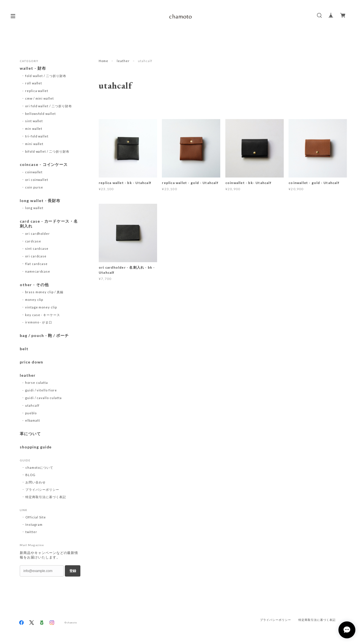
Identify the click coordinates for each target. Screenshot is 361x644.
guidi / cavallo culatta (43, 398)
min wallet (34, 129)
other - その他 (34, 285)
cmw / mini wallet (39, 98)
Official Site (36, 517)
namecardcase (38, 271)
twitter (31, 532)
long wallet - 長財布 (40, 201)
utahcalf (32, 405)
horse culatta (37, 383)
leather (123, 61)
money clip (34, 300)
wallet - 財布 (35, 68)
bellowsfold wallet (40, 114)
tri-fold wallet (37, 136)
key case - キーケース (43, 315)
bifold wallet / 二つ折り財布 (47, 151)
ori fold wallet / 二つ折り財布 (49, 106)
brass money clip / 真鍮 (44, 292)
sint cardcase (37, 248)
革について (30, 434)
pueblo (31, 413)
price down (31, 362)
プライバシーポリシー (42, 489)
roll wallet (34, 83)
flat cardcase (36, 264)
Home (104, 61)
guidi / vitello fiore (41, 390)
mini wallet (34, 144)
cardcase (33, 241)
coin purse (34, 187)
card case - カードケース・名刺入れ (49, 224)
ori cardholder (38, 234)
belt (24, 349)
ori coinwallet (37, 180)
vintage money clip (41, 307)
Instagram (34, 524)
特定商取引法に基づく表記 (46, 497)
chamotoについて (39, 467)
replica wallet (37, 91)
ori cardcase (36, 256)
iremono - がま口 (39, 322)
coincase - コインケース (44, 165)
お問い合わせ (36, 482)
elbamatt (33, 420)
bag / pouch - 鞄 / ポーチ (44, 336)
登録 (73, 571)
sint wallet (34, 121)
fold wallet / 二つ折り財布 (46, 76)
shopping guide (36, 447)
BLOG (30, 475)
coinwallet (34, 172)
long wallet (34, 208)
